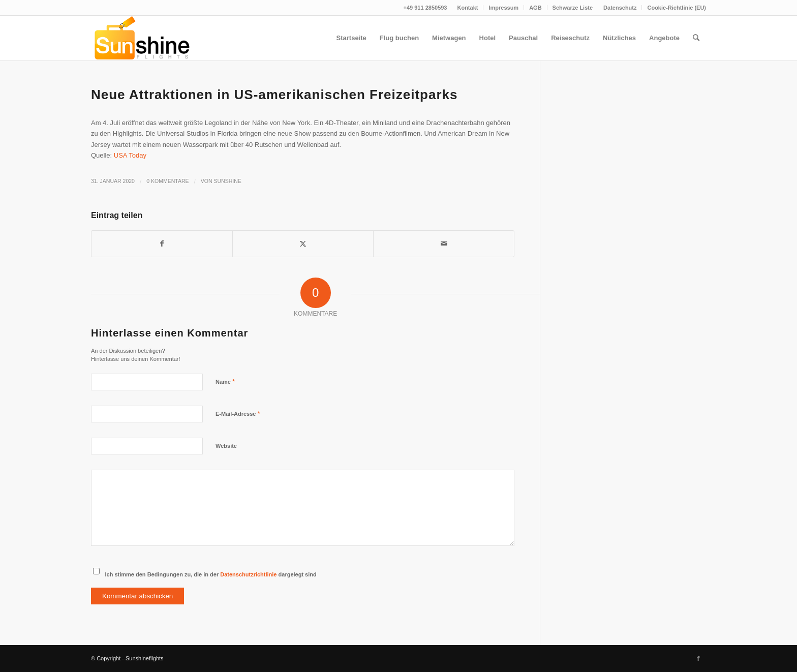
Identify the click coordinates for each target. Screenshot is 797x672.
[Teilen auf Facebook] (162, 244)
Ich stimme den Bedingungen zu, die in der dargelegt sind (211, 574)
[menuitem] (468, 8)
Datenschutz (620, 8)
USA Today (130, 155)
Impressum (503, 8)
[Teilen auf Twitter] (303, 244)
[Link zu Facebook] (698, 658)
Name (225, 381)
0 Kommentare (167, 181)
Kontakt (467, 8)
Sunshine (228, 181)
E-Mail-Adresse (238, 414)
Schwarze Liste (573, 8)
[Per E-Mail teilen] (444, 244)
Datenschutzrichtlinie (248, 574)
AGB (535, 8)
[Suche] (696, 38)
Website (226, 446)
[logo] (141, 38)
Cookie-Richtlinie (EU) (677, 8)
